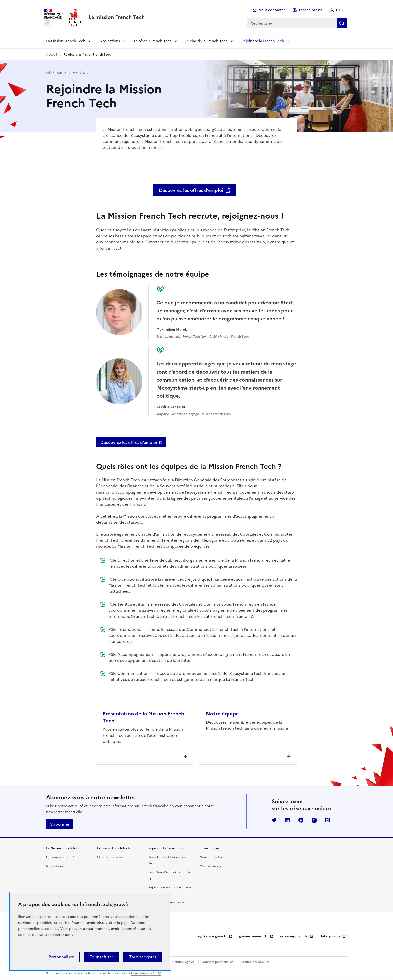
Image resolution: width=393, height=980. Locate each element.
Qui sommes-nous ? (60, 857)
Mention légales (183, 962)
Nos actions (110, 41)
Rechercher (342, 23)
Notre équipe (222, 714)
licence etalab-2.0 (144, 973)
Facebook (301, 820)
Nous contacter (272, 10)
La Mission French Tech (66, 41)
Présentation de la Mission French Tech (143, 717)
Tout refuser (101, 957)
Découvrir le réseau (111, 857)
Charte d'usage (210, 866)
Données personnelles (217, 962)
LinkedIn (287, 820)
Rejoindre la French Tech (263, 41)
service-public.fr (297, 936)
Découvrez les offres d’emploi (191, 190)
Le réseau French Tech (153, 41)
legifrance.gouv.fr (215, 936)
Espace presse (311, 10)
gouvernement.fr (256, 936)
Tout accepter (143, 957)
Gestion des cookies (255, 962)
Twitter (274, 820)
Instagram (314, 820)
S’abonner (60, 824)
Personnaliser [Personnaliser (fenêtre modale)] (61, 957)
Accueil (52, 55)
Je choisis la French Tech (207, 41)
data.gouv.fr (333, 936)
